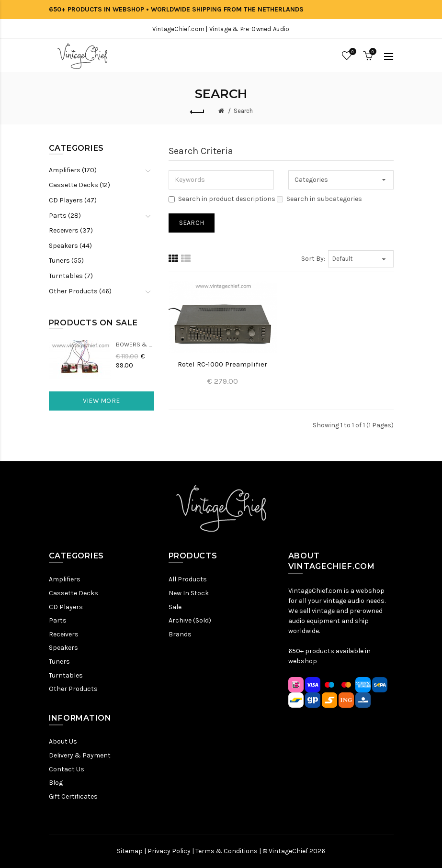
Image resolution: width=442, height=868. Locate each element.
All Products (188, 579)
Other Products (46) (80, 291)
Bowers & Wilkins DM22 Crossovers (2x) (135, 344)
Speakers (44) (70, 246)
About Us (63, 741)
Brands (180, 634)
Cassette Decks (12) (79, 185)
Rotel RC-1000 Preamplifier (222, 364)
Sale (175, 607)
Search (243, 111)
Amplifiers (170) (73, 170)
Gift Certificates (73, 796)
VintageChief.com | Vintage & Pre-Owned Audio (221, 29)
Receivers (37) (71, 230)
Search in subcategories (319, 199)
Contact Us (67, 769)
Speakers (63, 648)
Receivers (64, 634)
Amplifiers (65, 579)
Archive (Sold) (190, 620)
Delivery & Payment (80, 755)
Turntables (66, 675)
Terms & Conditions (227, 851)
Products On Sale (93, 323)
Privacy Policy (169, 851)
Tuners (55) (66, 261)
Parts (58, 620)
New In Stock (189, 593)
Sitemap (130, 851)
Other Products (73, 689)
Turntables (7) (71, 276)
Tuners (59, 662)
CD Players (66, 607)
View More (102, 401)
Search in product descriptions (222, 199)
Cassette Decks (74, 593)
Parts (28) (65, 216)
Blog (56, 783)
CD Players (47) (73, 200)
